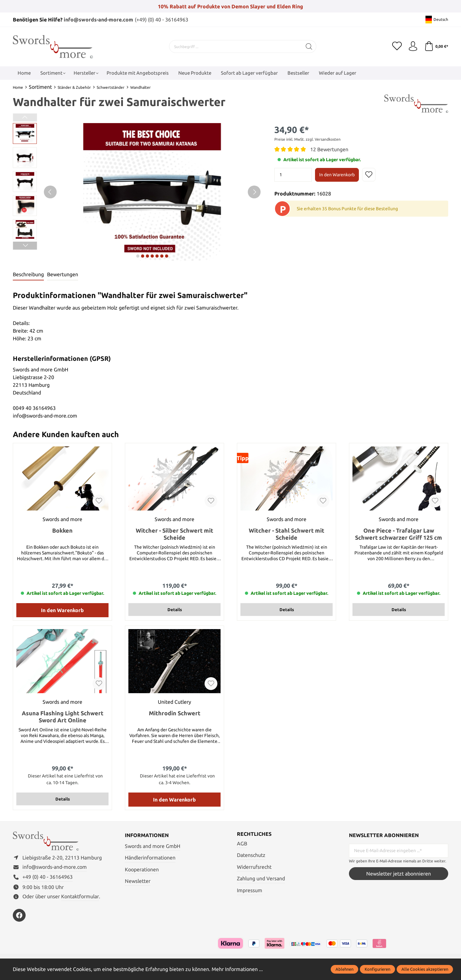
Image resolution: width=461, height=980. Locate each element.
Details (175, 610)
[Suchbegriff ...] (236, 46)
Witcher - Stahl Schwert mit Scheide (287, 534)
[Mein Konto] (413, 46)
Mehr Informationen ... (237, 969)
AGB (242, 843)
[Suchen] (309, 46)
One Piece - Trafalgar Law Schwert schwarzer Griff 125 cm (399, 534)
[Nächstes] (254, 192)
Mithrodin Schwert (175, 713)
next (138, 256)
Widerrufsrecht (254, 867)
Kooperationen (142, 869)
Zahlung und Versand (261, 878)
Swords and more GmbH (153, 846)
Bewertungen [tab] (63, 274)
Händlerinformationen (150, 858)
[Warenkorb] (436, 46)
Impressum (250, 890)
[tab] (28, 275)
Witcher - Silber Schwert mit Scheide (174, 534)
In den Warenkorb (337, 175)
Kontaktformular (80, 896)
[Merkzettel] (397, 46)
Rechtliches (254, 834)
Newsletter (138, 881)
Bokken (62, 530)
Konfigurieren (377, 969)
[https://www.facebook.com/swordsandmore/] (19, 915)
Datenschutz (251, 855)
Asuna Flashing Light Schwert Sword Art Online (63, 717)
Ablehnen (344, 969)
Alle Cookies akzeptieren (425, 969)
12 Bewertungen (329, 149)
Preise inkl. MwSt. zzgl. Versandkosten (307, 139)
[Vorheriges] (50, 192)
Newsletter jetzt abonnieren (399, 874)
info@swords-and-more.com (98, 20)
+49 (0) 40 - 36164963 (48, 877)
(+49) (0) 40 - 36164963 (162, 20)
